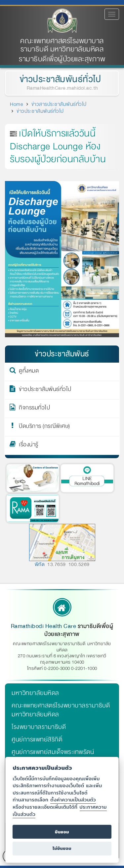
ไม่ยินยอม (62, 848)
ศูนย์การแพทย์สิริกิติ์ (37, 739)
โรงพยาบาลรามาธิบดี (39, 727)
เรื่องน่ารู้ (29, 446)
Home (17, 104)
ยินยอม (62, 832)
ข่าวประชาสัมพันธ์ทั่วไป (60, 79)
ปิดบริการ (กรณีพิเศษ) (44, 427)
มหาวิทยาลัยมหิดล (35, 693)
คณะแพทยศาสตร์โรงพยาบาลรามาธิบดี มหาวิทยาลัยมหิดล (62, 45)
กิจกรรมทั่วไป (34, 409)
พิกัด (40, 564)
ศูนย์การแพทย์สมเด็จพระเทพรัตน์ (53, 752)
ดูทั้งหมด (29, 372)
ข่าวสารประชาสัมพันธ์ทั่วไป (59, 104)
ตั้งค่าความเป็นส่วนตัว (73, 800)
